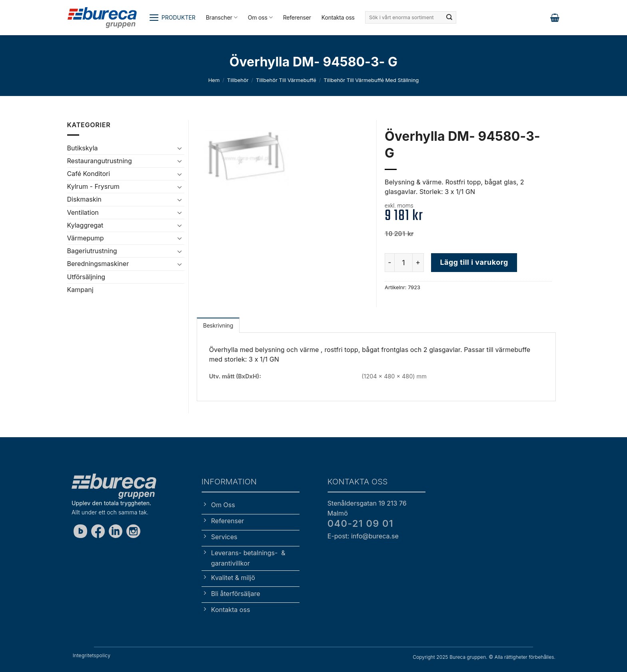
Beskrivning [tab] (218, 325)
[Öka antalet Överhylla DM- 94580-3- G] (418, 262)
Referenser (297, 17)
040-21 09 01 (360, 523)
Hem (214, 80)
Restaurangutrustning (100, 161)
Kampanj (80, 290)
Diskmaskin (84, 199)
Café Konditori (89, 174)
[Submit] (449, 18)
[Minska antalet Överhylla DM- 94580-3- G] (389, 262)
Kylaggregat (85, 225)
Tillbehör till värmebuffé (286, 80)
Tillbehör (238, 80)
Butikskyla (83, 148)
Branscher (222, 17)
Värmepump (86, 238)
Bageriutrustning (92, 251)
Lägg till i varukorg (474, 262)
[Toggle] (180, 148)
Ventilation (83, 212)
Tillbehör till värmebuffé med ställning (371, 80)
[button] (172, 18)
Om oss (260, 17)
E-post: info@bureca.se (363, 536)
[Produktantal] (403, 262)
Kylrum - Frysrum (93, 186)
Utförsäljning (86, 277)
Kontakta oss (338, 17)
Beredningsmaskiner (98, 264)
